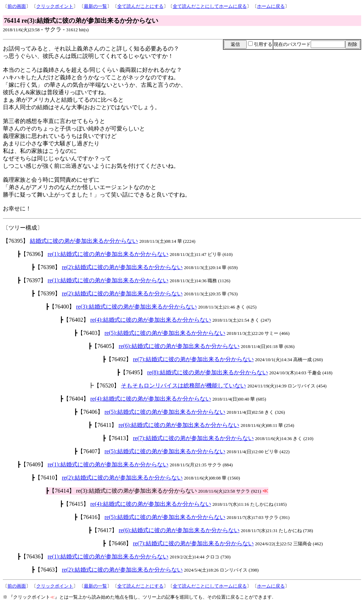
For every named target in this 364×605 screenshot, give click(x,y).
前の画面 (17, 6)
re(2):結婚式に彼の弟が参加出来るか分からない (122, 267)
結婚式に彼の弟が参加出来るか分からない (84, 241)
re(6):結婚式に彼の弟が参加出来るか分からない (179, 346)
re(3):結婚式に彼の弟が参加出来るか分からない (136, 307)
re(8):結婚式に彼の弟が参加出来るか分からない (208, 372)
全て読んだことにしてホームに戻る (210, 6)
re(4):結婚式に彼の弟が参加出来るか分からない (151, 320)
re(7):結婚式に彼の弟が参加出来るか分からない (193, 359)
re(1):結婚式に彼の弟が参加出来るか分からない (108, 254)
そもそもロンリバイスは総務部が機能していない (183, 386)
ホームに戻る (271, 6)
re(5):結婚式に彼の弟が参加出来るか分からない (165, 333)
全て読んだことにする (140, 6)
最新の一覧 (95, 6)
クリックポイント (55, 6)
